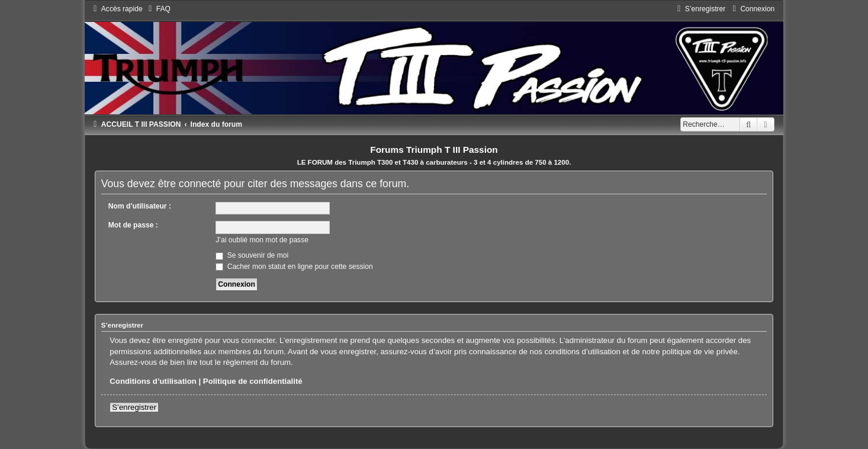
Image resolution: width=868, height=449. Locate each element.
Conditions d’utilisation (153, 381)
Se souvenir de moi (252, 255)
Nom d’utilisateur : (140, 206)
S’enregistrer (134, 407)
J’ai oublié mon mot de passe (262, 240)
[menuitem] (158, 9)
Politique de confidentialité (253, 381)
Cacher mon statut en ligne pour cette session (294, 267)
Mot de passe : (133, 225)
